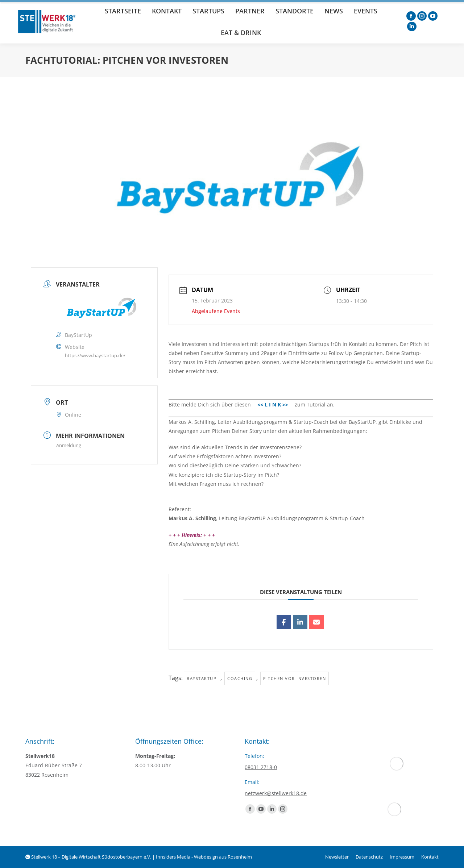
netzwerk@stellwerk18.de (276, 793)
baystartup (202, 678)
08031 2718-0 (261, 767)
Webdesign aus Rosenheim (223, 857)
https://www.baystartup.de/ (95, 355)
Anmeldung (69, 445)
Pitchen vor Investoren (295, 678)
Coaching (240, 678)
